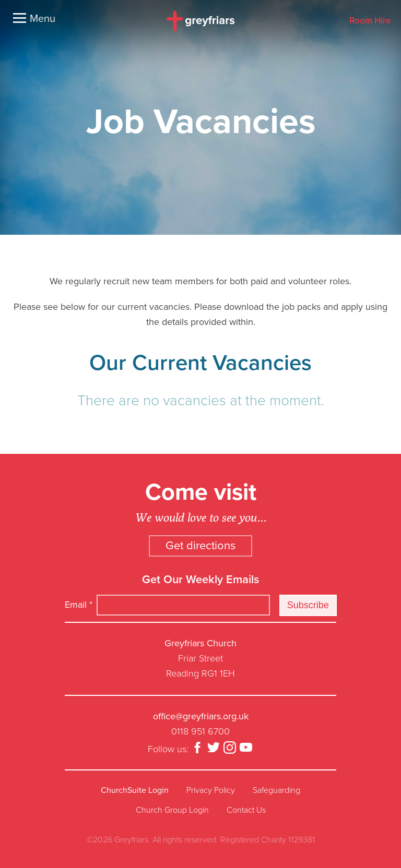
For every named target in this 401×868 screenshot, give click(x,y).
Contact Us (246, 810)
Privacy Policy (211, 790)
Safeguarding (276, 790)
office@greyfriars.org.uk (201, 716)
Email (79, 605)
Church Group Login (172, 810)
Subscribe (308, 605)
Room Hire (370, 21)
